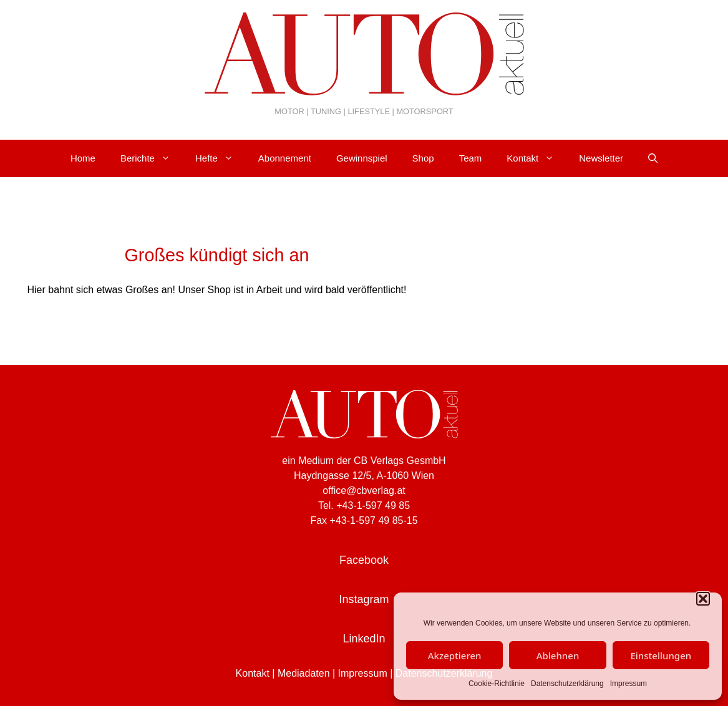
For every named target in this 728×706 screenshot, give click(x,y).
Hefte (221, 158)
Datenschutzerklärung (567, 684)
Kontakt (536, 158)
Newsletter (601, 158)
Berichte (152, 158)
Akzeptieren (455, 655)
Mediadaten (304, 673)
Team (471, 158)
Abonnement (285, 158)
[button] (703, 599)
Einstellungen (661, 655)
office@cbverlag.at (364, 491)
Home (83, 158)
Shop (423, 158)
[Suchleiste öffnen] (653, 158)
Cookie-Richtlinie (497, 684)
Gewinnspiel (362, 158)
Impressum (629, 684)
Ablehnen (558, 655)
